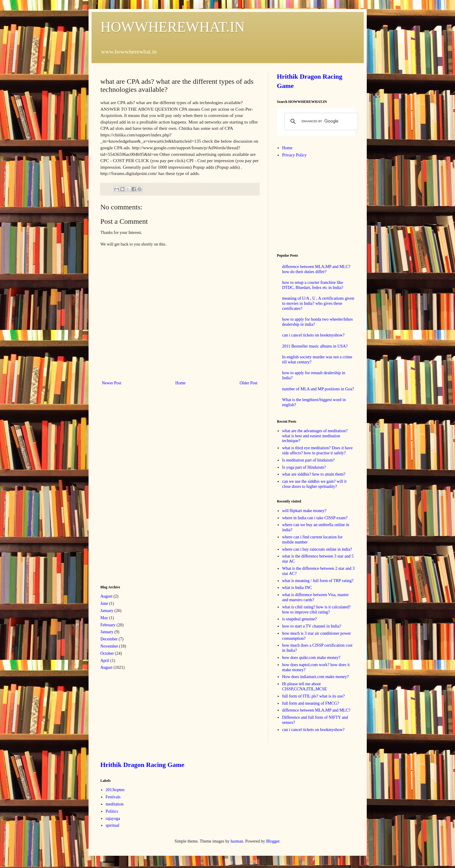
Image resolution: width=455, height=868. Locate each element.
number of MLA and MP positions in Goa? (318, 389)
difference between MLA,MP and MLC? (316, 710)
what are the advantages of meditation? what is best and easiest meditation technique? (315, 436)
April (105, 661)
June (104, 603)
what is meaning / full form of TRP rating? (318, 581)
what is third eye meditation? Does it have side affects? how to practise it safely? (317, 450)
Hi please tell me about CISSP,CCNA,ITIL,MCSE (305, 686)
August (106, 596)
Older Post (249, 383)
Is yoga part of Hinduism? (304, 467)
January (107, 611)
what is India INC (297, 588)
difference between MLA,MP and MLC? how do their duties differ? (316, 269)
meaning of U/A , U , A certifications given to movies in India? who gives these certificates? (318, 303)
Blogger (273, 841)
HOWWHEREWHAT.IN (173, 27)
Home (180, 383)
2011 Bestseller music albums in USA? (315, 346)
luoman (237, 841)
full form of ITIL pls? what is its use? (313, 696)
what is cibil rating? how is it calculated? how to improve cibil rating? (316, 610)
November (109, 646)
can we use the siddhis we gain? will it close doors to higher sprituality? (314, 484)
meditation (115, 804)
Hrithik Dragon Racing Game (143, 765)
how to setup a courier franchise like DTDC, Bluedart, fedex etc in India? (313, 285)
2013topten (115, 790)
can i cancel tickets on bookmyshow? (313, 335)
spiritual (112, 825)
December (109, 639)
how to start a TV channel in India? (312, 626)
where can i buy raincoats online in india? (317, 549)
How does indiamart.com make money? (315, 677)
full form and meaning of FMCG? (311, 703)
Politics (112, 811)
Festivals (113, 797)
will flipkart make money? (304, 511)
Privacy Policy (294, 155)
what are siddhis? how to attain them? (314, 474)
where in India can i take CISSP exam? (315, 518)
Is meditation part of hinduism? (308, 460)
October (107, 653)
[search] (320, 121)
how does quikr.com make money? (311, 658)
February (108, 625)
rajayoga (113, 818)
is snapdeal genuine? (299, 619)
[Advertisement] (145, 485)
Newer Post (112, 383)
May (104, 618)
